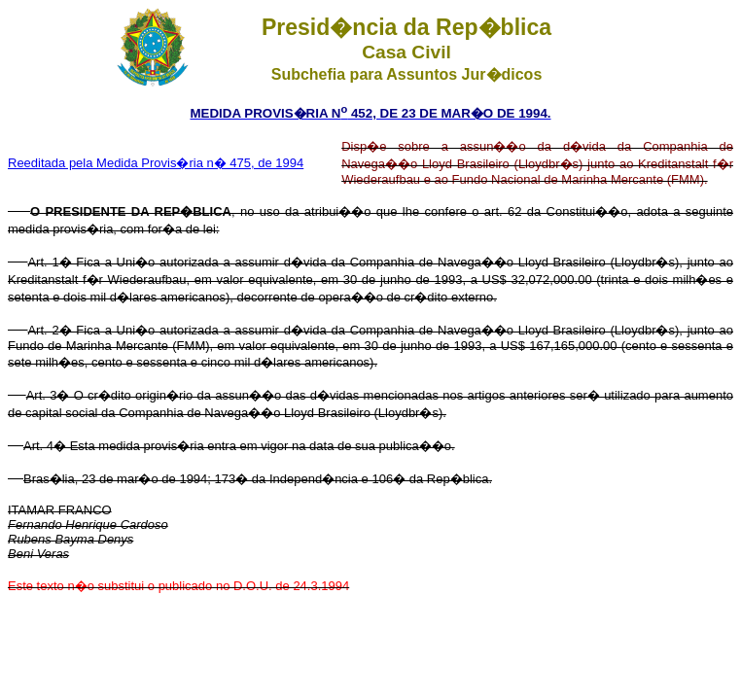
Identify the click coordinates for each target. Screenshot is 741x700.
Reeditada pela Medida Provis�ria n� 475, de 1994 (156, 163)
